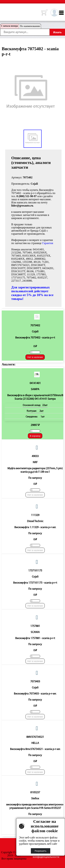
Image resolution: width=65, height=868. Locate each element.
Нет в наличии (35, 357)
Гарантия (48, 243)
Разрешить (41, 851)
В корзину (35, 436)
